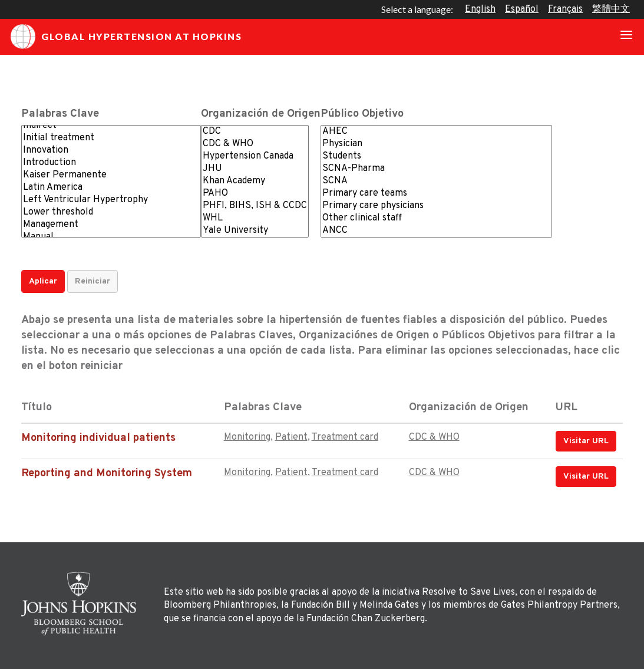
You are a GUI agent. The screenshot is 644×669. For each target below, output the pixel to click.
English (480, 9)
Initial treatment (111, 138)
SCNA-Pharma (436, 169)
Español (522, 9)
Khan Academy (255, 181)
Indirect (111, 126)
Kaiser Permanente (111, 175)
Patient (291, 437)
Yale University (255, 231)
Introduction (111, 163)
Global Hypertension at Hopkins (126, 37)
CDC (255, 132)
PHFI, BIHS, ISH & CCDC (255, 206)
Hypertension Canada (255, 156)
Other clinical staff (436, 218)
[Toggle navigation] (626, 37)
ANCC (436, 231)
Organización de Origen (261, 114)
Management (111, 225)
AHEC (436, 132)
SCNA (436, 181)
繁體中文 (611, 9)
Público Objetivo (362, 114)
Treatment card (345, 437)
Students (436, 156)
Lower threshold (111, 212)
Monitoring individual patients (98, 438)
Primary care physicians (436, 206)
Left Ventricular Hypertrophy (111, 200)
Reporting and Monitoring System (107, 474)
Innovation (111, 151)
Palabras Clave (60, 114)
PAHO (255, 194)
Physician (436, 144)
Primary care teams (436, 194)
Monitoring (247, 437)
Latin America (111, 188)
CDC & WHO (255, 144)
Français (565, 9)
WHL (255, 218)
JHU (255, 169)
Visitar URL (586, 441)
